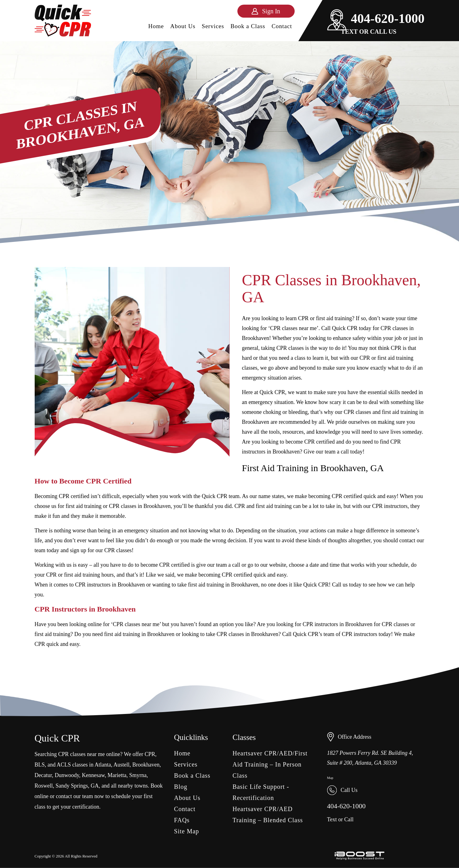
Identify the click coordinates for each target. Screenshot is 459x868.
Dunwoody (67, 775)
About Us (183, 26)
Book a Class (248, 26)
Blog (181, 787)
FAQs (182, 820)
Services (213, 26)
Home (156, 26)
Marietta (117, 775)
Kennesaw (93, 775)
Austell (122, 765)
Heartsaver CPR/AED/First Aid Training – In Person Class (270, 764)
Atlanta (103, 765)
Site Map (186, 831)
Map (330, 778)
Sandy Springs (72, 786)
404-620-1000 (376, 19)
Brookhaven (146, 765)
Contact (282, 26)
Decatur (43, 775)
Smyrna (138, 775)
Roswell (44, 786)
